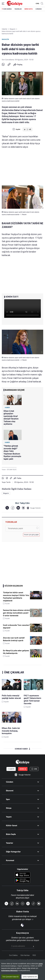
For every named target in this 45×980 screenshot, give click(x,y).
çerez (41, 964)
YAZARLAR (18, 9)
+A (30, 129)
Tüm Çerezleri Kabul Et (10, 977)
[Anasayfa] (22, 762)
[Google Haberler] (34, 508)
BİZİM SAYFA (29, 9)
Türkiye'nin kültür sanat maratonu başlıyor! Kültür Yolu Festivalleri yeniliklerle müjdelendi (16, 597)
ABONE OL (23, 769)
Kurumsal (10, 860)
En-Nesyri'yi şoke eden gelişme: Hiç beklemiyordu (16, 652)
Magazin (5, 39)
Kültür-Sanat (12, 826)
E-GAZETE (11, 769)
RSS (34, 955)
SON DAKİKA (7, 9)
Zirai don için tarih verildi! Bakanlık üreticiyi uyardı (14, 639)
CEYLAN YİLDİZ (12, 470)
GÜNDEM (39, 9)
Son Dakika (13, 955)
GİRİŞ (37, 4)
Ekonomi (10, 791)
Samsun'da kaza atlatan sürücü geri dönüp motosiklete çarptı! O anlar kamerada (16, 613)
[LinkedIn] (18, 508)
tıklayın (28, 919)
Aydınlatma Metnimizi (9, 970)
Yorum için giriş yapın (31, 535)
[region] (22, 970)
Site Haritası (25, 955)
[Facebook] (13, 508)
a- (25, 129)
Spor (8, 799)
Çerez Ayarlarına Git (30, 977)
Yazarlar (10, 843)
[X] (7, 508)
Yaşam (9, 817)
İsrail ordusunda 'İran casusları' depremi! (16, 626)
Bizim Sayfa (11, 834)
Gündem (10, 782)
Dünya (9, 808)
